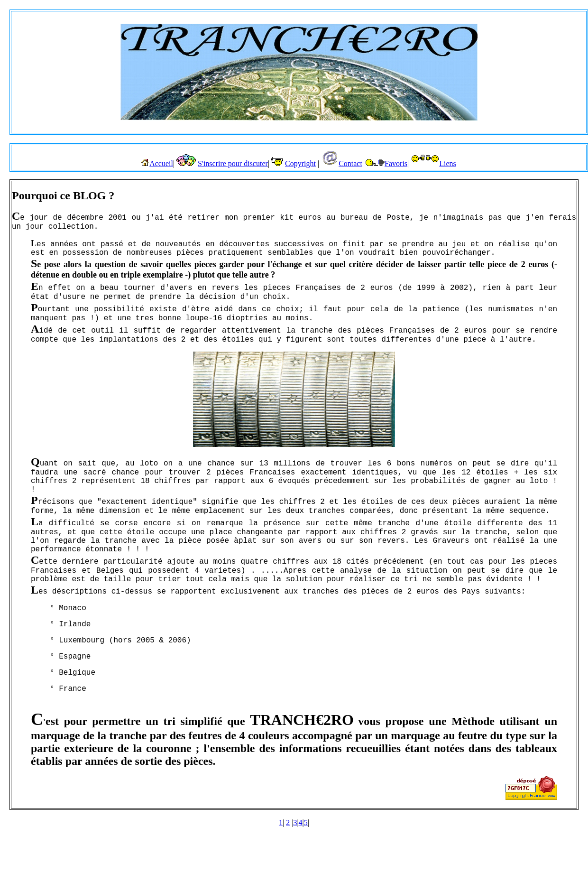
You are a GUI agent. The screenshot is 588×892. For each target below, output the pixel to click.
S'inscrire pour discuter (233, 163)
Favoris (396, 163)
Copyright (300, 163)
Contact (350, 163)
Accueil (161, 163)
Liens (448, 163)
